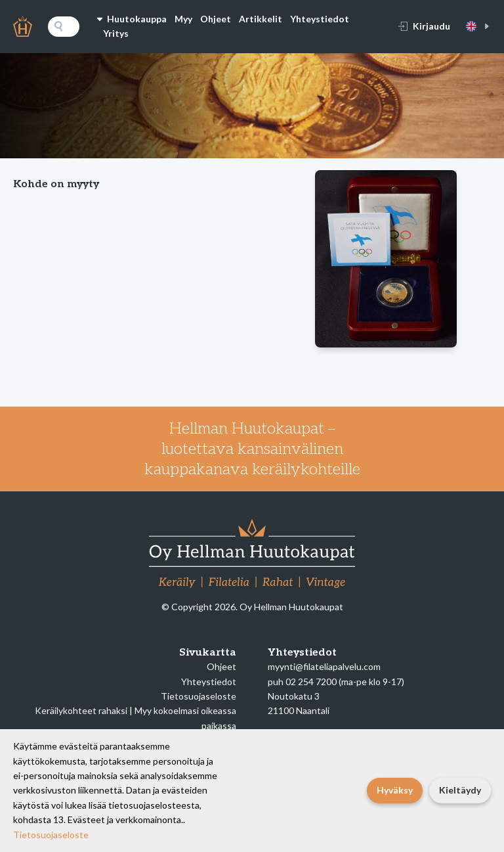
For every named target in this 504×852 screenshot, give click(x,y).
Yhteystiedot (320, 19)
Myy (183, 19)
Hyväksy (395, 790)
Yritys (116, 33)
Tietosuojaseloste (199, 696)
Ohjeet (216, 19)
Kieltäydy (460, 790)
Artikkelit (261, 19)
